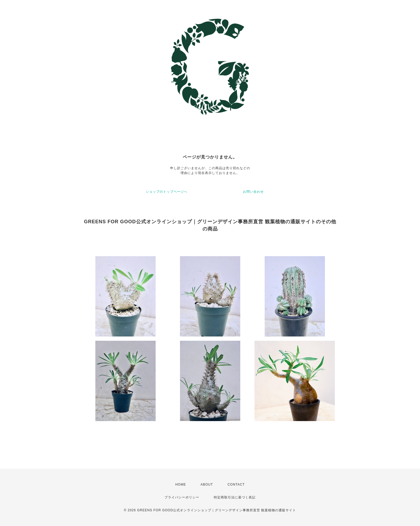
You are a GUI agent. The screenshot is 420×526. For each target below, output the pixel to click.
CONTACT (236, 485)
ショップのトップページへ (167, 192)
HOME (181, 485)
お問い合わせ (253, 192)
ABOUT (207, 485)
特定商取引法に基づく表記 (235, 497)
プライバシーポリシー (182, 497)
